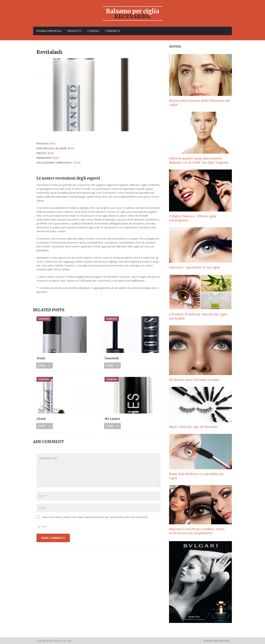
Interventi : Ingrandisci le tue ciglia (194, 267)
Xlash (41, 358)
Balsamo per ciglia (133, 11)
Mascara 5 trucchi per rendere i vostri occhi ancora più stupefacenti (197, 531)
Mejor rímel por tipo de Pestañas (193, 427)
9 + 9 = (43, 527)
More (45, 365)
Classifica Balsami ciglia (216, 641)
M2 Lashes (112, 419)
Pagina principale (49, 31)
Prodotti (75, 31)
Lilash (41, 419)
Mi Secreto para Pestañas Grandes (194, 380)
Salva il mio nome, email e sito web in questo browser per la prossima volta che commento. (95, 517)
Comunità (114, 31)
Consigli (94, 31)
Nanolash (112, 358)
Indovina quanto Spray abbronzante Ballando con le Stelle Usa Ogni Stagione (199, 160)
